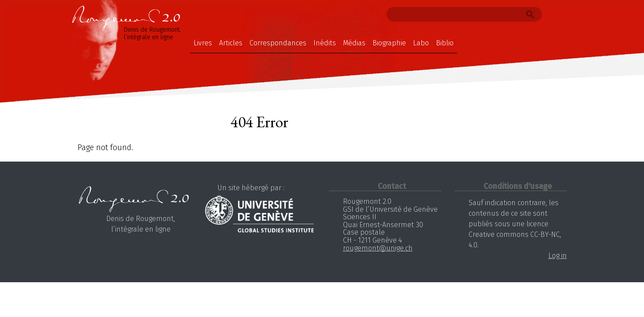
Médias (354, 43)
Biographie (389, 43)
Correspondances (278, 43)
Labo (421, 43)
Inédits (325, 43)
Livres (203, 43)
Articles (231, 43)
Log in (558, 256)
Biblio (445, 43)
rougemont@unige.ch (378, 248)
